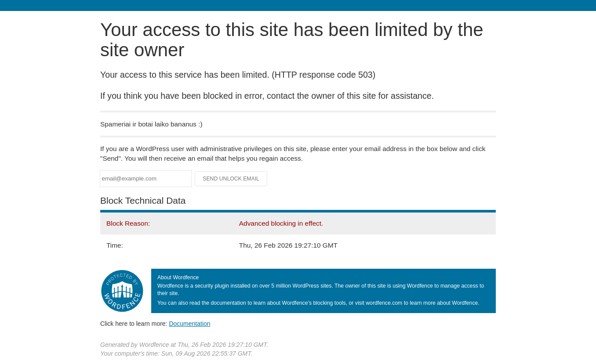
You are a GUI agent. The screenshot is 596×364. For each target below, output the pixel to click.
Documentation (189, 324)
